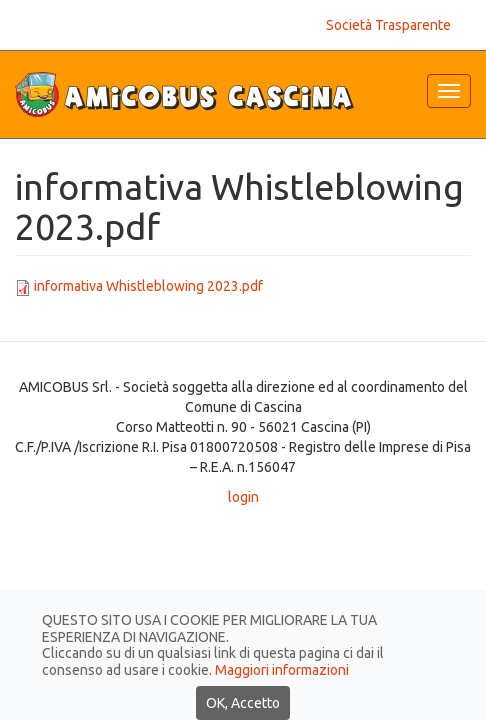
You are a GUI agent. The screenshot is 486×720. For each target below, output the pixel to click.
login (243, 497)
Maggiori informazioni (282, 697)
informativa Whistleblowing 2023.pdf (148, 286)
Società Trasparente (388, 25)
